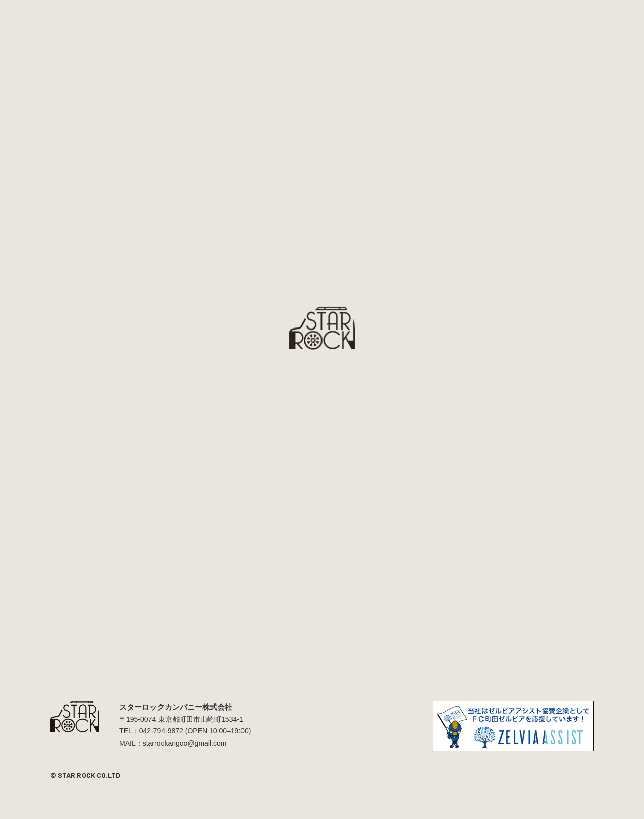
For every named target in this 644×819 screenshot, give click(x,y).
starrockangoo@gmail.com (185, 743)
